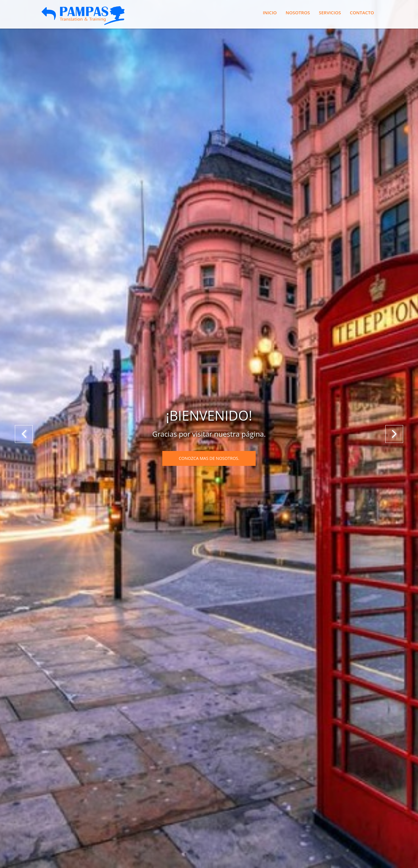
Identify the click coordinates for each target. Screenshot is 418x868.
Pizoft (197, 836)
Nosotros (298, 13)
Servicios (330, 13)
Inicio (270, 13)
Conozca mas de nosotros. (209, 131)
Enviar (57, 768)
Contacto (362, 13)
